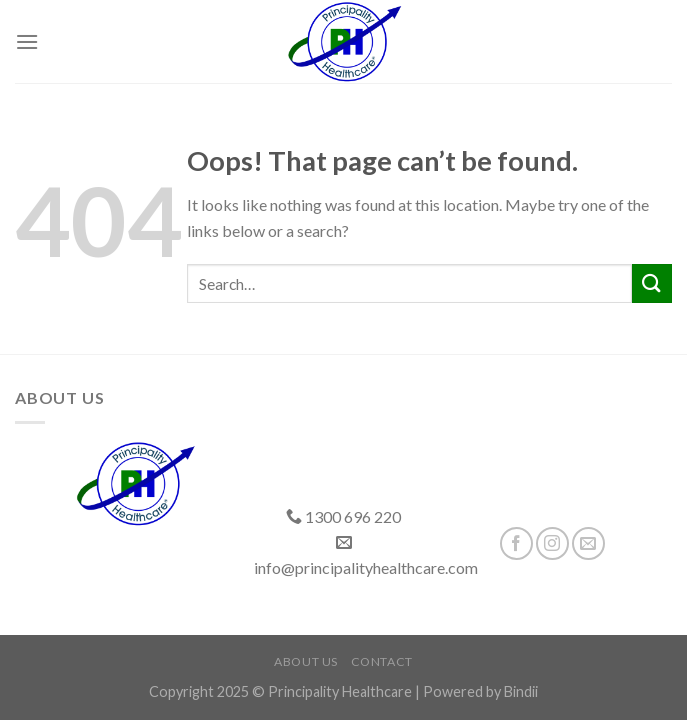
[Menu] (27, 41)
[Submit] (652, 283)
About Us (306, 661)
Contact (382, 661)
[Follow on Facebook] (516, 543)
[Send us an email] (588, 543)
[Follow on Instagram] (552, 543)
